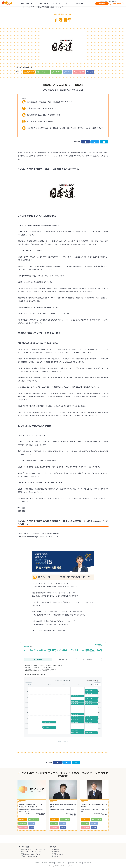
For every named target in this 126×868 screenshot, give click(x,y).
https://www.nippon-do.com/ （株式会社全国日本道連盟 (38, 533)
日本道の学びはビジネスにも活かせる (42, 108)
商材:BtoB (32, 827)
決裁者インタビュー (26, 3)
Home (19, 7)
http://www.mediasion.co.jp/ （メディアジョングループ (38, 537)
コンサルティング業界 (28, 7)
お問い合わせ (79, 3)
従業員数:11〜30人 (86, 819)
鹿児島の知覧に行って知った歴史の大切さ (43, 115)
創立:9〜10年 (67, 72)
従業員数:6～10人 (54, 819)
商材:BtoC (63, 827)
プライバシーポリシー (62, 863)
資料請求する (102, 4)
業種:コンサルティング (43, 72)
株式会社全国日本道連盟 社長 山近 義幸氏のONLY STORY (50, 102)
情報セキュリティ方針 (76, 863)
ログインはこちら (117, 4)
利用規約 (51, 863)
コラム (67, 3)
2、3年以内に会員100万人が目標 (40, 121)
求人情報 (44, 863)
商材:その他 (90, 72)
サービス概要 (43, 3)
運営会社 (56, 3)
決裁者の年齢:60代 (79, 72)
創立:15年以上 (63, 823)
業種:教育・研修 (56, 72)
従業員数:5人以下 (29, 72)
